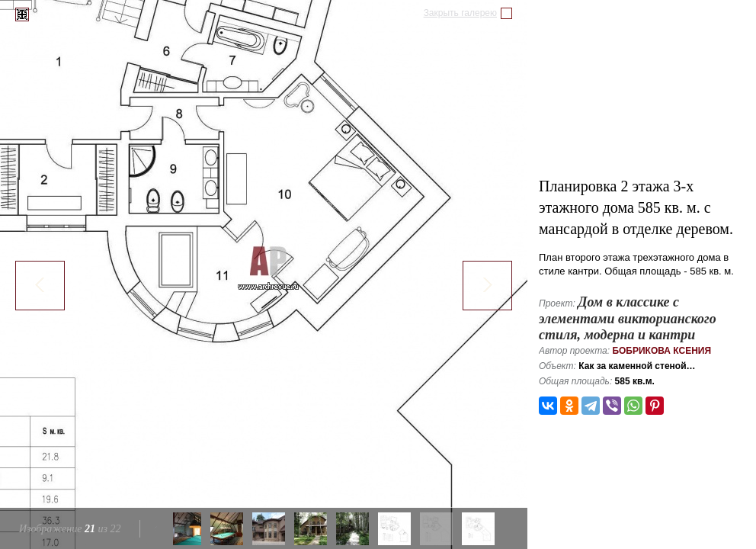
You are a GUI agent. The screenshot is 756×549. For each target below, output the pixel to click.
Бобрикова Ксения (661, 351)
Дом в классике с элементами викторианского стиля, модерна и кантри (628, 318)
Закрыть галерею (460, 13)
